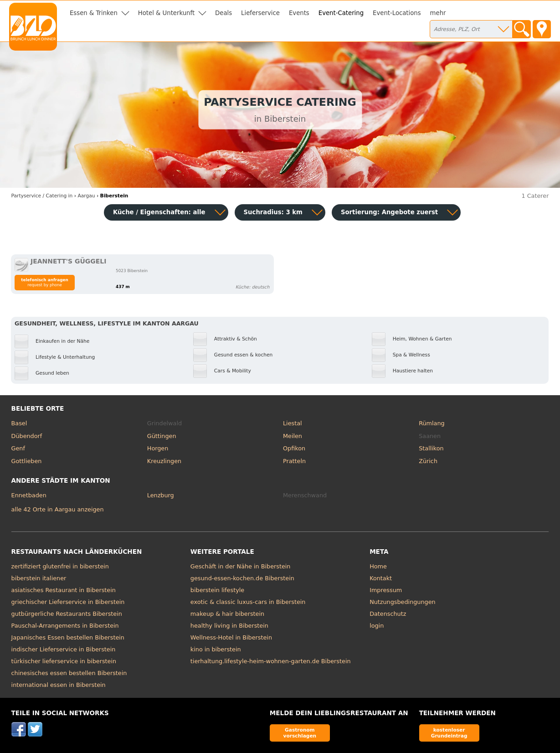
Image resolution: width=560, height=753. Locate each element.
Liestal (293, 423)
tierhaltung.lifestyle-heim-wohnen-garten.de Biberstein (271, 661)
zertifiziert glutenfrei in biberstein (60, 566)
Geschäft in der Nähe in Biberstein (241, 566)
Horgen (158, 448)
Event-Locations (397, 13)
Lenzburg (161, 495)
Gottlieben (27, 461)
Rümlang (432, 423)
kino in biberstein (216, 649)
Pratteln (294, 461)
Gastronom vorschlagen (300, 733)
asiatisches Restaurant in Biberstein (64, 590)
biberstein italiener (39, 578)
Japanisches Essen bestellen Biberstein (68, 637)
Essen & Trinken (94, 13)
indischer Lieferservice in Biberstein (64, 649)
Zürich (428, 461)
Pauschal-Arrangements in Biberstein (65, 626)
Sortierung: (389, 212)
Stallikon (431, 448)
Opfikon (294, 448)
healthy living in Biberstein (229, 626)
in (42, 196)
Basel (19, 423)
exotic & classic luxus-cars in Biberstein (248, 602)
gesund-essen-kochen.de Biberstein (242, 578)
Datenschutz (388, 614)
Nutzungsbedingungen (403, 602)
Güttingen (162, 436)
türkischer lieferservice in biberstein (64, 661)
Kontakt (381, 578)
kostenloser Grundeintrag (449, 733)
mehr (438, 13)
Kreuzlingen (164, 461)
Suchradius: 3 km (273, 212)
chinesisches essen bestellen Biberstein (69, 673)
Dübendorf (27, 436)
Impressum (386, 590)
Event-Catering (341, 13)
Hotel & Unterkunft (166, 13)
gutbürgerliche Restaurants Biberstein (67, 614)
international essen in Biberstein (59, 685)
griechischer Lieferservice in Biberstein (68, 602)
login (377, 626)
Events (299, 13)
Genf (18, 448)
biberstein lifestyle (217, 590)
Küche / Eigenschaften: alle (159, 212)
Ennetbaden (29, 495)
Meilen (293, 436)
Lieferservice (260, 13)
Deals (223, 13)
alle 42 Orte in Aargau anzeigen (58, 509)
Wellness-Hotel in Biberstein (231, 637)
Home (378, 566)
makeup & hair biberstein (227, 614)
